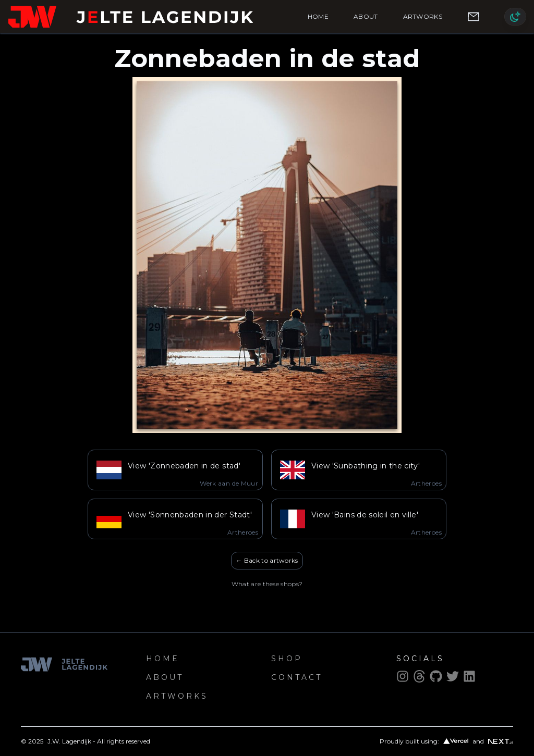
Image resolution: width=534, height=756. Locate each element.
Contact (297, 677)
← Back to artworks (267, 560)
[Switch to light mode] (515, 17)
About (366, 16)
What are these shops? (267, 584)
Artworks (423, 16)
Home (318, 16)
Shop (287, 659)
